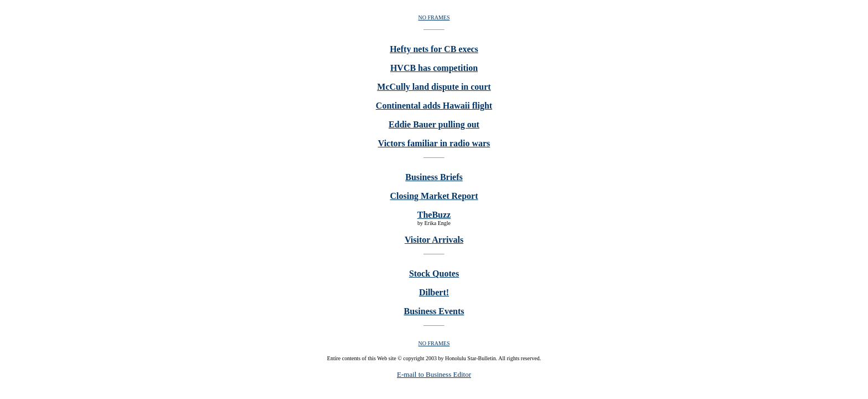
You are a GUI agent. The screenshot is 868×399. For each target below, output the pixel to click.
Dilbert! (434, 292)
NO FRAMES (434, 17)
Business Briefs (434, 177)
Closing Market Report (434, 196)
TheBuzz (434, 215)
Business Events (434, 311)
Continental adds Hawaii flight (434, 106)
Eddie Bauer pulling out (434, 124)
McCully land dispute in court (434, 87)
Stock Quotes (434, 273)
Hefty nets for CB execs (434, 49)
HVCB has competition (434, 68)
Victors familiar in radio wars (434, 143)
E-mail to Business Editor (434, 374)
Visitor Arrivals (434, 240)
